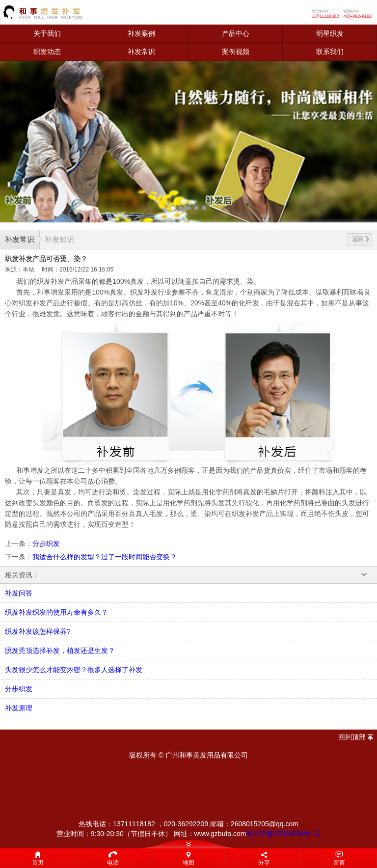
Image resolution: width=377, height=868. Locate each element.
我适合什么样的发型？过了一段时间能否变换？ (105, 557)
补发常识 (141, 52)
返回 (361, 239)
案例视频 (236, 52)
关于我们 (47, 33)
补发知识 (59, 239)
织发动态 (47, 52)
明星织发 (330, 33)
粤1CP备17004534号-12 (283, 834)
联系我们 (330, 52)
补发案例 (141, 33)
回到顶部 (352, 737)
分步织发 (46, 543)
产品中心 (236, 33)
